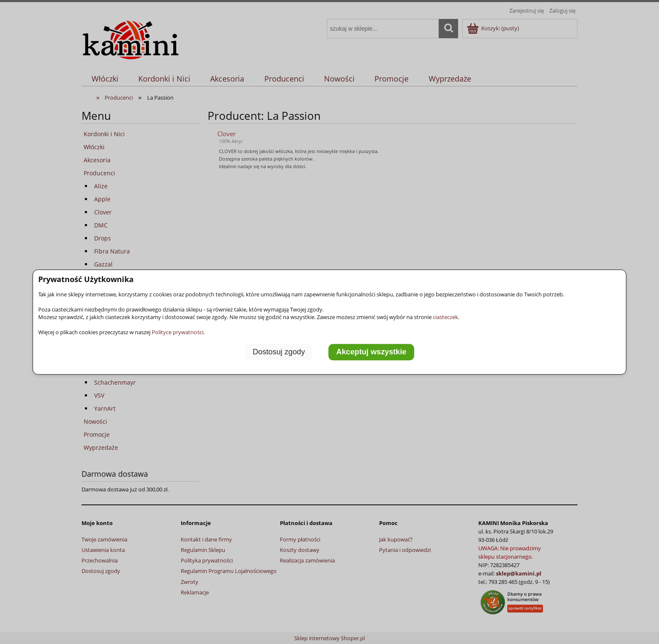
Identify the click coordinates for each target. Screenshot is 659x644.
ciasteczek (445, 317)
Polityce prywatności (178, 332)
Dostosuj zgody (279, 352)
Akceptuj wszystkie (371, 352)
